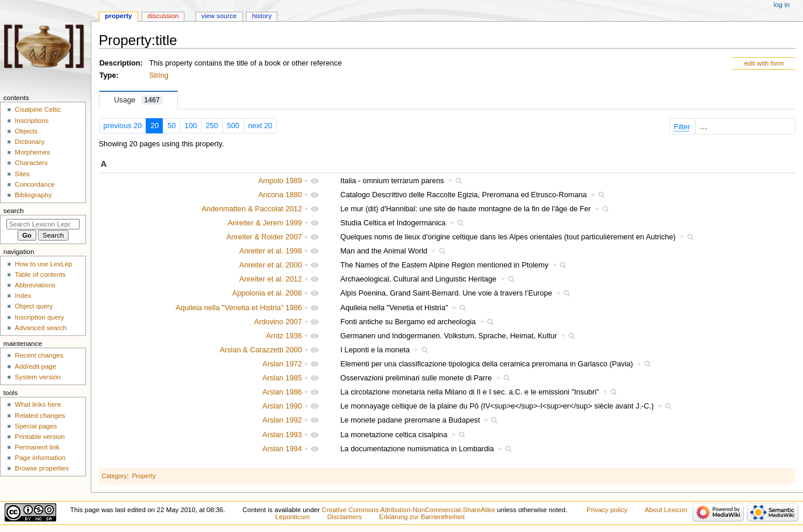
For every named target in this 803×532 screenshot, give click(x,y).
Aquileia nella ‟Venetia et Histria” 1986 (239, 308)
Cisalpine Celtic (38, 109)
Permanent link (37, 447)
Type (108, 75)
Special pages (36, 426)
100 (191, 126)
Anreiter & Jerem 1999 (265, 223)
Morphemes (32, 152)
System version (37, 377)
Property (143, 476)
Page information (40, 458)
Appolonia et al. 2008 (267, 293)
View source (219, 16)
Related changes (40, 416)
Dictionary (30, 142)
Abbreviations (35, 285)
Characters (31, 163)
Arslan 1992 (282, 420)
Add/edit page (35, 366)
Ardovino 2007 (278, 322)
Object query (34, 306)
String (159, 75)
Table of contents (40, 274)
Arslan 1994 (282, 449)
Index (23, 296)
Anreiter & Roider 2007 (264, 237)
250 (212, 126)
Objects (26, 131)
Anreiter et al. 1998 (271, 251)
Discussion (163, 16)
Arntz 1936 (284, 336)
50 (171, 126)
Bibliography (33, 195)
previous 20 (123, 126)
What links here (38, 404)
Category (114, 476)
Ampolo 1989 (280, 181)
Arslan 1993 (282, 435)
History (262, 16)
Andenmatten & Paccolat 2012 (252, 209)
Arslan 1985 (282, 378)
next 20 (260, 126)
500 (233, 126)
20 (155, 126)
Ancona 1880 (280, 195)
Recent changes (39, 355)
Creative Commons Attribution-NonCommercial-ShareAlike (409, 510)
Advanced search (41, 328)
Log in (782, 5)
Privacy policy (607, 510)
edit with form (764, 63)
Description (120, 63)
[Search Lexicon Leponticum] (43, 224)
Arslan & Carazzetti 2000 (261, 350)
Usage (138, 100)
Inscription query (39, 317)
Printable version (40, 437)
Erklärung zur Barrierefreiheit (422, 517)
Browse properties (42, 468)
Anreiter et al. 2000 (271, 265)
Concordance (35, 184)
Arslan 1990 (282, 406)
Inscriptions (32, 121)
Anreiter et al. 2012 (271, 279)
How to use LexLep (43, 264)
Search (14, 211)
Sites (22, 174)
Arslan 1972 (282, 364)
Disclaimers (344, 517)
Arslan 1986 (282, 392)
